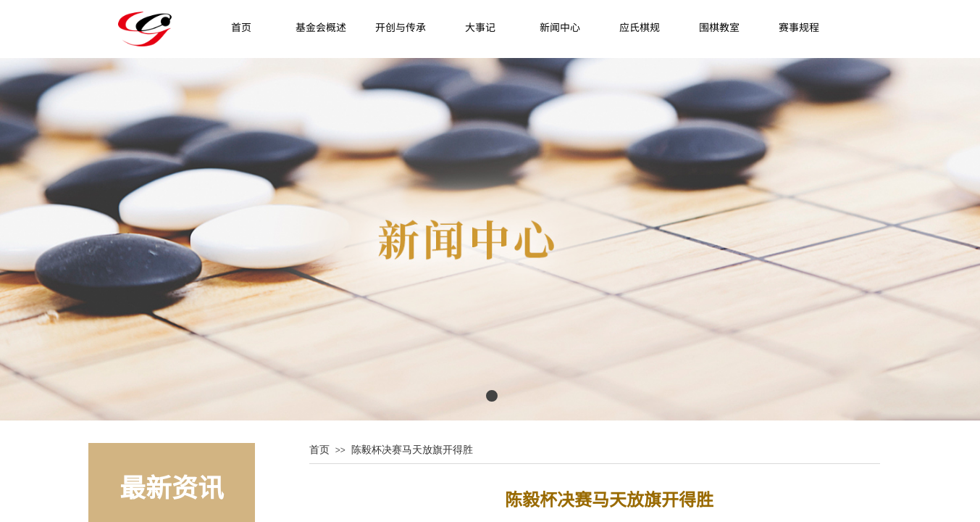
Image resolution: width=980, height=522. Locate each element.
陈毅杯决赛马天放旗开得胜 (412, 449)
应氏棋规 (640, 27)
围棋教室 (719, 27)
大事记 (480, 27)
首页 (241, 27)
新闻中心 (560, 27)
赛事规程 (799, 27)
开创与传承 (401, 27)
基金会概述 (321, 27)
